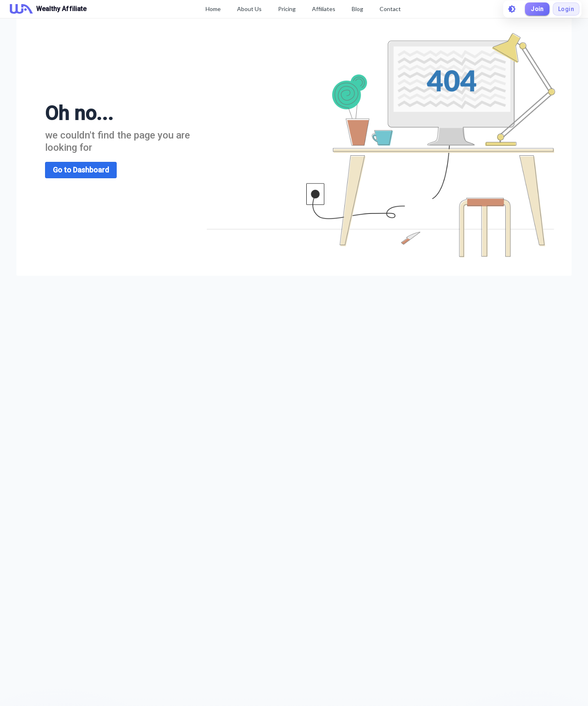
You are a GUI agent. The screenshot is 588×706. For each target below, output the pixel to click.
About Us (249, 9)
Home (213, 9)
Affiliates (324, 9)
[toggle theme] (512, 9)
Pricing (287, 9)
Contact (390, 9)
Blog (357, 9)
